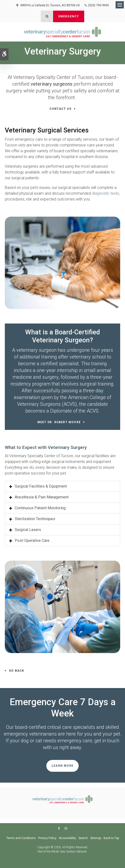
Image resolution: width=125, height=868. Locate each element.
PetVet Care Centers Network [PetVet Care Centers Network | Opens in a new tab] (69, 852)
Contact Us (60, 109)
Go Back (17, 671)
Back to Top (111, 838)
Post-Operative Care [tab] (32, 541)
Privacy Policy (47, 838)
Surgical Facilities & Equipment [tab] (41, 486)
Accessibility (67, 838)
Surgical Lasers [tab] (28, 530)
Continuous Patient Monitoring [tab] (40, 508)
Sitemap (96, 838)
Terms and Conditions (21, 838)
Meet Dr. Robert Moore (59, 422)
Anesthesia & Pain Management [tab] (42, 497)
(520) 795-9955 (98, 5)
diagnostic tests (105, 193)
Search (83, 838)
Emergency (69, 16)
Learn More (62, 766)
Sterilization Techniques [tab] (35, 519)
